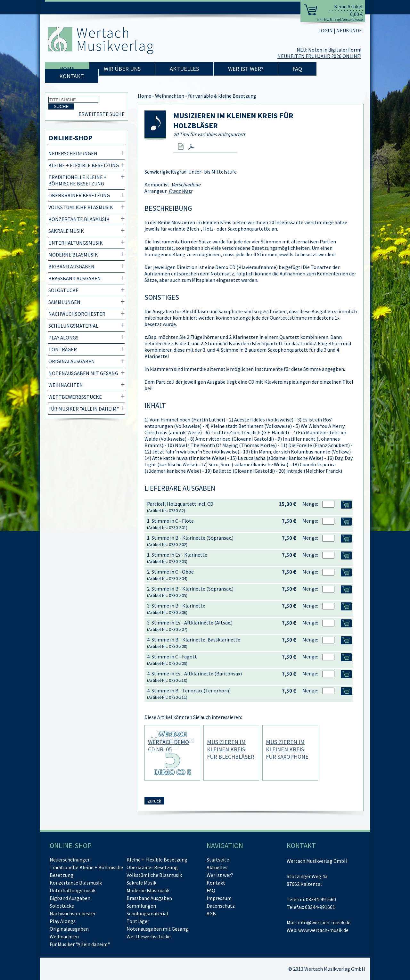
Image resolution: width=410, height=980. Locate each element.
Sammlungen (64, 302)
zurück (154, 801)
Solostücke (63, 290)
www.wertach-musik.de (323, 930)
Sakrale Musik (66, 231)
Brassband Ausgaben (75, 278)
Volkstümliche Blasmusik (81, 207)
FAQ (297, 69)
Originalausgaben (72, 361)
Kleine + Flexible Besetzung (84, 165)
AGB (211, 913)
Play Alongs (63, 338)
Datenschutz (221, 906)
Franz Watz (180, 191)
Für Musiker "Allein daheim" (84, 409)
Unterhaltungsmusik (76, 243)
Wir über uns (122, 69)
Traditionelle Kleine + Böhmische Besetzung (78, 180)
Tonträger (63, 349)
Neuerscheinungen (73, 153)
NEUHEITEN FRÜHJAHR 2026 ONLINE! (319, 56)
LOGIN (326, 30)
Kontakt (72, 76)
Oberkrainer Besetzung (79, 195)
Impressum (219, 898)
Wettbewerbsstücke (75, 397)
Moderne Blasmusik (73, 255)
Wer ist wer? (246, 69)
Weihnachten (66, 385)
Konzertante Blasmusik (79, 219)
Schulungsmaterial (73, 326)
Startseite (218, 860)
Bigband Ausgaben (71, 266)
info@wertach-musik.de (324, 922)
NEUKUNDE (349, 30)
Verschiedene (186, 184)
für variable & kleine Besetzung (222, 96)
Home (67, 69)
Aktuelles (184, 69)
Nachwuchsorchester (77, 314)
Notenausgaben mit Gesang (83, 373)
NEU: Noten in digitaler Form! (329, 50)
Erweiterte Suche (102, 114)
